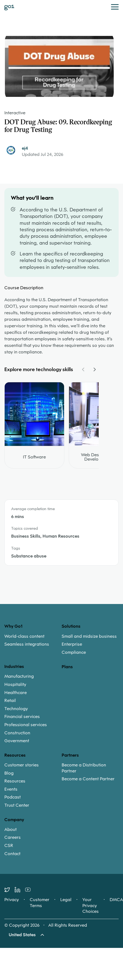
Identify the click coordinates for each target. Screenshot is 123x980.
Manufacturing (19, 676)
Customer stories (22, 765)
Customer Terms (40, 903)
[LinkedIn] (20, 890)
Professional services (26, 725)
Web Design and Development (98, 457)
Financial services (22, 717)
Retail (10, 701)
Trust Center (17, 805)
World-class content (24, 636)
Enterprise (72, 644)
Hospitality (15, 685)
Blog (9, 773)
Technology (16, 709)
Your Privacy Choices (91, 906)
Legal (66, 900)
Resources (15, 781)
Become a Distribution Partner (84, 768)
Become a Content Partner (88, 779)
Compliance (74, 652)
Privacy (12, 900)
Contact (12, 854)
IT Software (34, 457)
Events (11, 789)
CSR (9, 846)
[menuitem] (33, 640)
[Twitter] (10, 890)
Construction (17, 733)
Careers (13, 837)
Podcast (13, 797)
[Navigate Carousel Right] (94, 369)
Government (17, 741)
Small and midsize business (89, 636)
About (10, 830)
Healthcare (16, 693)
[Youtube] (30, 890)
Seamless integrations (27, 644)
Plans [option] (67, 667)
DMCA (116, 900)
